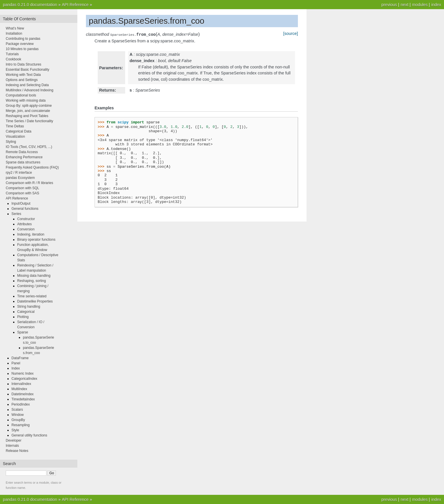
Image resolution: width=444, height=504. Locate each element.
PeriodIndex (21, 404)
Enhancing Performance (24, 157)
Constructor (26, 219)
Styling (11, 142)
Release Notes (17, 451)
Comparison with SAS (22, 193)
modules (420, 5)
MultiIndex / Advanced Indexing (30, 90)
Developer (14, 440)
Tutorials (12, 54)
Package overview (20, 44)
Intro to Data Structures (23, 64)
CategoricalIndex (24, 379)
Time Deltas (15, 126)
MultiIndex (19, 389)
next (404, 5)
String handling (29, 307)
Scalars (17, 410)
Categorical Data (18, 131)
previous (389, 5)
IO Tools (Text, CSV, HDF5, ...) (29, 147)
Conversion (26, 229)
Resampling (20, 425)
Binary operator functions (36, 240)
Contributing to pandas (23, 39)
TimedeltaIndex (23, 399)
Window (18, 415)
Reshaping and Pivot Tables (27, 116)
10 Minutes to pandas (22, 49)
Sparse (23, 332)
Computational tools (21, 95)
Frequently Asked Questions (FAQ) (32, 167)
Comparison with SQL (22, 188)
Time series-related (32, 296)
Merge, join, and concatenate (28, 111)
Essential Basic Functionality (27, 70)
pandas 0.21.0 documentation (30, 5)
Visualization (15, 137)
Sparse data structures (23, 162)
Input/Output (21, 203)
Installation (14, 33)
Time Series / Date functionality (30, 121)
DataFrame (20, 358)
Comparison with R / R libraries (29, 183)
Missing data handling (34, 276)
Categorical (26, 312)
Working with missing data (26, 100)
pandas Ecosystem (20, 178)
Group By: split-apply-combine (29, 106)
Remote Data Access (22, 152)
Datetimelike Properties (35, 301)
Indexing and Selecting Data (27, 85)
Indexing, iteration (31, 234)
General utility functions (29, 435)
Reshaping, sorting (32, 281)
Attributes (24, 224)
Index (16, 368)
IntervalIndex (21, 384)
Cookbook (13, 59)
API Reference (75, 5)
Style (15, 430)
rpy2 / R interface (19, 173)
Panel (16, 363)
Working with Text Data (23, 75)
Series (16, 214)
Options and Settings (22, 80)
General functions (25, 209)
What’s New (15, 28)
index (436, 5)
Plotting (23, 317)
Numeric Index (22, 373)
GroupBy (18, 420)
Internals (12, 446)
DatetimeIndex (22, 394)
